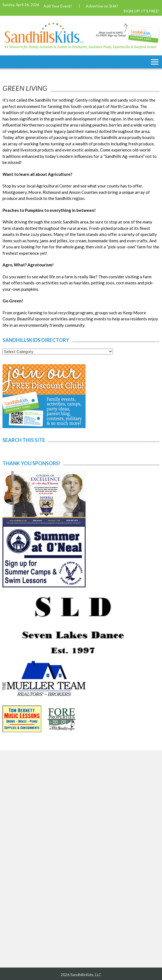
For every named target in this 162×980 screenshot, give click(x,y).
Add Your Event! (58, 6)
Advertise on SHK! (102, 6)
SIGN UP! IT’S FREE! (142, 11)
